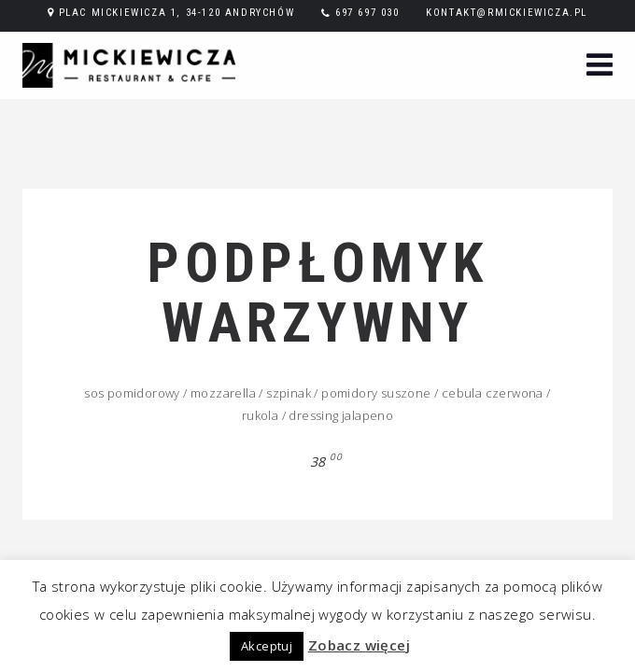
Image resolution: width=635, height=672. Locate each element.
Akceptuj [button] (267, 646)
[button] (600, 67)
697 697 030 (367, 13)
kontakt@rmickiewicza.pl (507, 13)
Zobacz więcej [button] (359, 645)
